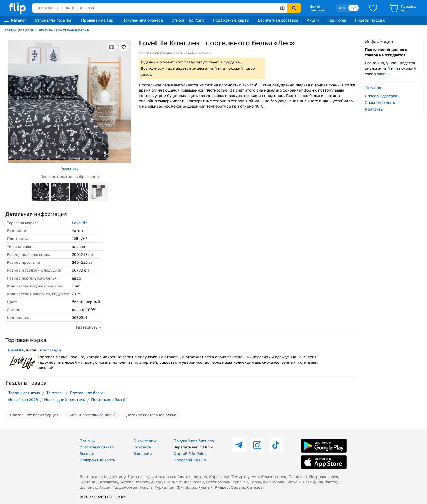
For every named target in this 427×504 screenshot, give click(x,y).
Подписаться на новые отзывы (186, 53)
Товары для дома (19, 30)
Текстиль (45, 30)
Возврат (87, 453)
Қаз (342, 8)
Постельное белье (72, 30)
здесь (146, 74)
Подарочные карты (231, 20)
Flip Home (337, 20)
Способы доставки (382, 96)
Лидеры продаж (370, 20)
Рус (353, 8)
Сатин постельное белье (92, 415)
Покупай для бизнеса (143, 20)
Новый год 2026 (23, 400)
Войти (315, 6)
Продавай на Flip (97, 20)
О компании (145, 441)
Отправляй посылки (54, 20)
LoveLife (80, 223)
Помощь (87, 441)
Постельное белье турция (34, 415)
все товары (50, 350)
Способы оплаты (380, 102)
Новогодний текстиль (65, 400)
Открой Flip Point (188, 20)
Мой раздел (318, 10)
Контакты (374, 109)
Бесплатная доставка (278, 20)
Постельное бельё (108, 400)
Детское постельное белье (151, 415)
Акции (313, 20)
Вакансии (143, 453)
